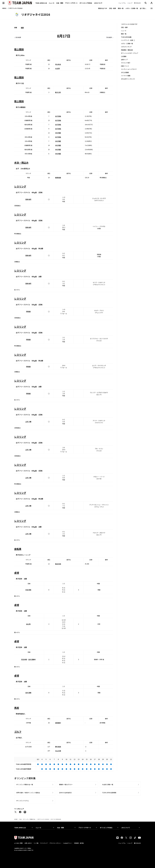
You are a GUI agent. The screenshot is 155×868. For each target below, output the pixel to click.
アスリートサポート (71, 3)
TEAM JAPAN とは (23, 828)
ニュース (52, 3)
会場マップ (124, 60)
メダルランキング (126, 47)
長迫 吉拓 (58, 564)
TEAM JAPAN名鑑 (126, 37)
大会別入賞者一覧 (108, 784)
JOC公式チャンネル (127, 79)
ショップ (130, 843)
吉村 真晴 (31, 659)
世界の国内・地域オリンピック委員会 (28, 793)
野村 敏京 (58, 747)
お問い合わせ (28, 843)
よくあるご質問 (18, 843)
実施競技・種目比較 (127, 50)
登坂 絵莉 (28, 199)
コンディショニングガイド (129, 69)
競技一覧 (121, 8)
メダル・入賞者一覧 (132, 8)
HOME (16, 819)
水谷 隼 (28, 624)
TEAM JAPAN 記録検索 (109, 793)
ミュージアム (122, 843)
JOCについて (98, 3)
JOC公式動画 (125, 72)
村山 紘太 (58, 64)
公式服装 (124, 56)
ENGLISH (138, 843)
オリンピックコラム (23, 801)
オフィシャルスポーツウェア (130, 53)
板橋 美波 (58, 178)
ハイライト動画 (126, 76)
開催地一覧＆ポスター (66, 784)
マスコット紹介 (126, 63)
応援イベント (125, 66)
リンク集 (36, 843)
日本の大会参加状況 (65, 793)
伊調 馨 (28, 311)
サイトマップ (44, 843)
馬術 (17, 708)
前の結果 (18, 37)
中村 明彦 (58, 133)
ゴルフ (18, 732)
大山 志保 (58, 751)
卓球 (17, 573)
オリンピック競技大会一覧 (25, 784)
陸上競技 (19, 49)
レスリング (20, 186)
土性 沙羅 (28, 422)
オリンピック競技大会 (29, 819)
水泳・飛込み (21, 163)
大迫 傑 (57, 68)
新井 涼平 (58, 92)
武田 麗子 (58, 723)
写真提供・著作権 (79, 843)
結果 (22, 28)
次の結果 (109, 37)
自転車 (18, 549)
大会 (20, 819)
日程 (16, 28)
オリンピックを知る (86, 3)
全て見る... (143, 8)
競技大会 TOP (103, 8)
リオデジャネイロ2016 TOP (129, 24)
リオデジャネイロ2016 (43, 819)
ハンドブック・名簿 (127, 40)
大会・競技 (66, 828)
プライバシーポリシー (55, 843)
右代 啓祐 (58, 116)
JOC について (131, 828)
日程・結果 (112, 8)
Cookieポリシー (68, 843)
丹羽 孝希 (28, 590)
